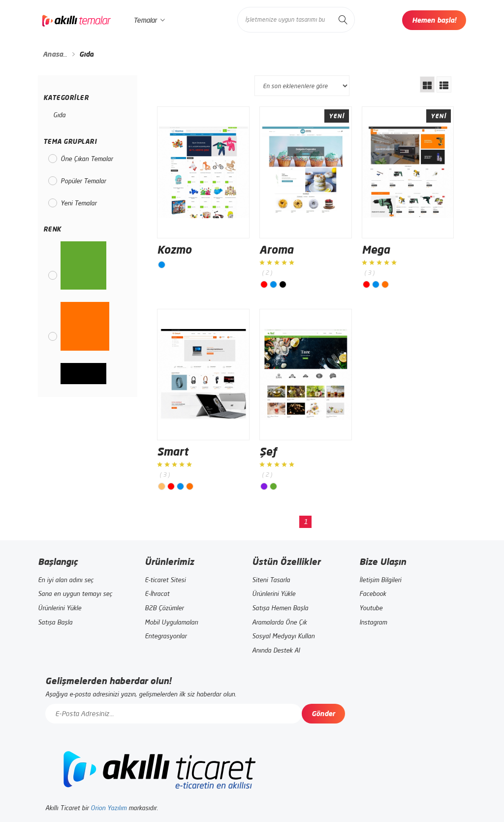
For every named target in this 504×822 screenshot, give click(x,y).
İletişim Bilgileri (380, 580)
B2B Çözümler (164, 608)
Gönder (323, 713)
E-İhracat (157, 593)
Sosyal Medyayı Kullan (283, 636)
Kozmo (174, 249)
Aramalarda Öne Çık (279, 622)
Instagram (373, 622)
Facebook (373, 593)
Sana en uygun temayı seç (75, 593)
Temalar (149, 20)
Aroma (276, 249)
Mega (376, 249)
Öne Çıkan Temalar (87, 159)
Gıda (59, 115)
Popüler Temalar (83, 181)
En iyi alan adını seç (66, 580)
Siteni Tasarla (271, 580)
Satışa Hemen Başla (280, 608)
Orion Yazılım (109, 808)
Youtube (371, 608)
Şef (268, 451)
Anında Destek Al (276, 650)
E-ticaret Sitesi (165, 580)
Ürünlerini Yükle (60, 608)
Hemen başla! (434, 20)
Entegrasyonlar (166, 636)
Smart (173, 451)
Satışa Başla (55, 622)
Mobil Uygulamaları (171, 622)
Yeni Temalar (79, 203)
